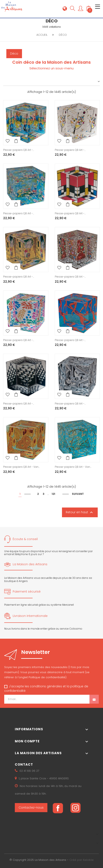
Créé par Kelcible (82, 860)
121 (53, 494)
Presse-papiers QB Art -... (19, 150)
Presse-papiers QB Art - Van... (21, 467)
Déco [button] (14, 54)
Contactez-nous (31, 807)
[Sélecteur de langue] (65, 8)
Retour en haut (80, 512)
